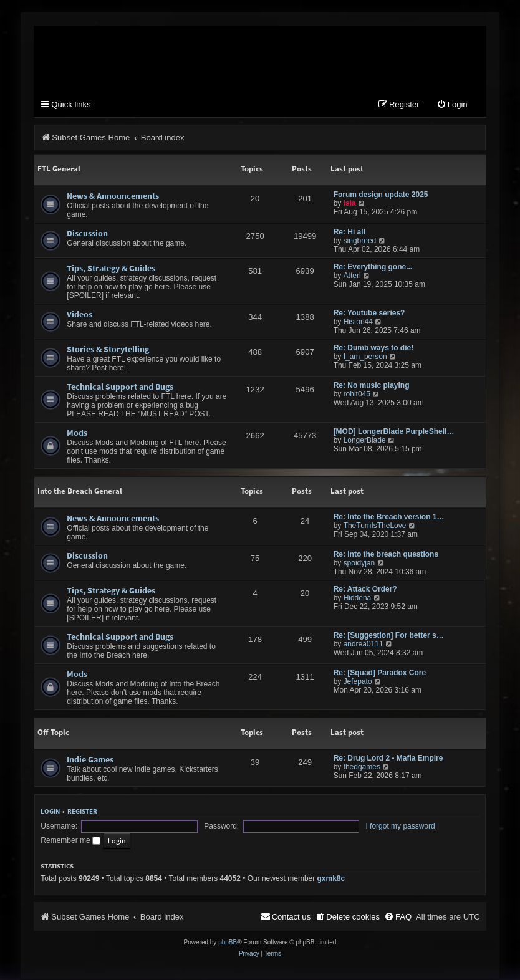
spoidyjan (359, 564)
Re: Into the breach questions (386, 555)
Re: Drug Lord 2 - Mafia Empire (388, 759)
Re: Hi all (349, 233)
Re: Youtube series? (369, 314)
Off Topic (53, 733)
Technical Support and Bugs (120, 388)
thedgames (362, 768)
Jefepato (358, 683)
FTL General (59, 170)
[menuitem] (452, 106)
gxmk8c (331, 867)
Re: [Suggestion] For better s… (389, 637)
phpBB (228, 931)
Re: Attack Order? (365, 590)
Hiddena (358, 599)
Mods (77, 434)
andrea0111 (364, 645)
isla (350, 204)
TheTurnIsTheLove (375, 527)
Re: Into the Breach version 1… (389, 518)
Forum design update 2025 (381, 196)
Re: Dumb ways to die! (374, 349)
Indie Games (90, 761)
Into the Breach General (80, 492)
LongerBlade (365, 441)
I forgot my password (303, 829)
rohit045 (357, 395)
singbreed (360, 242)
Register (82, 812)
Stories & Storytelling (108, 350)
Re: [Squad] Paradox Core (380, 674)
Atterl (352, 277)
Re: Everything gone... (373, 268)
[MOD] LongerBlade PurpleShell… (394, 433)
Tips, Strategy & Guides (111, 269)
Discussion (87, 234)
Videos (79, 315)
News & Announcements (113, 197)
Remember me (373, 829)
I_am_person (365, 358)
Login (50, 812)
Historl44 (358, 323)
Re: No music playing (372, 387)
